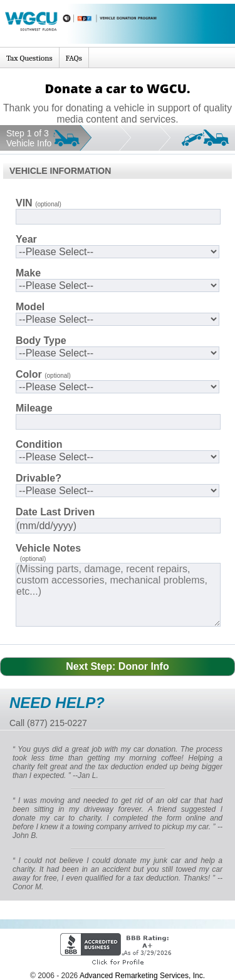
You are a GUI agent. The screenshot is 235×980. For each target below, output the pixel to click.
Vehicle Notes (48, 548)
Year (26, 239)
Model (30, 307)
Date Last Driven (55, 512)
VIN (39, 203)
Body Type (41, 341)
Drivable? (39, 478)
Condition (39, 444)
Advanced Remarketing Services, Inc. (142, 976)
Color (43, 374)
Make (28, 273)
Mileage (34, 408)
